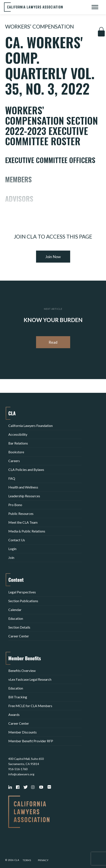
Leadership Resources (24, 496)
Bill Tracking (18, 697)
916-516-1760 (18, 769)
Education (16, 618)
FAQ (12, 478)
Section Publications (23, 601)
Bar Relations (18, 443)
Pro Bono (15, 505)
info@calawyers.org (21, 774)
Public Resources (21, 513)
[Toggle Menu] (95, 7)
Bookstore (16, 452)
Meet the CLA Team (23, 522)
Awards (14, 715)
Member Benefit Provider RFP (31, 741)
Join (11, 557)
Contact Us (17, 540)
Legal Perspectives (22, 592)
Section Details (19, 627)
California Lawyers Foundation (30, 426)
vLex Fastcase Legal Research (30, 679)
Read (53, 342)
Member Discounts (23, 732)
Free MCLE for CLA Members (30, 706)
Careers (14, 461)
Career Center (19, 636)
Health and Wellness (23, 487)
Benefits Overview (22, 671)
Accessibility (18, 434)
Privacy (43, 860)
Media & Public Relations (27, 531)
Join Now (53, 257)
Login (12, 549)
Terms (27, 860)
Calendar (15, 610)
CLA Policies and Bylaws (26, 470)
